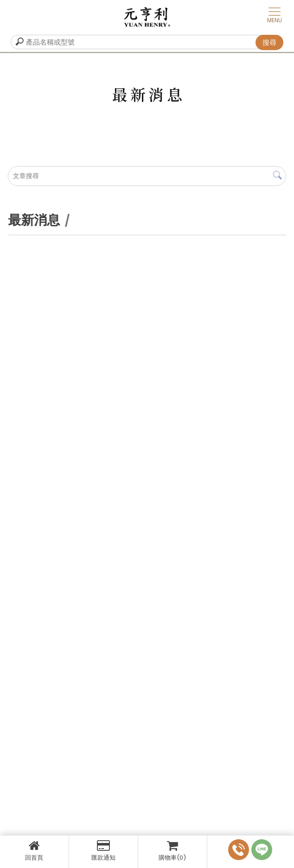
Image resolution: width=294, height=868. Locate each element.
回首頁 (34, 851)
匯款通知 (103, 851)
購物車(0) (173, 851)
